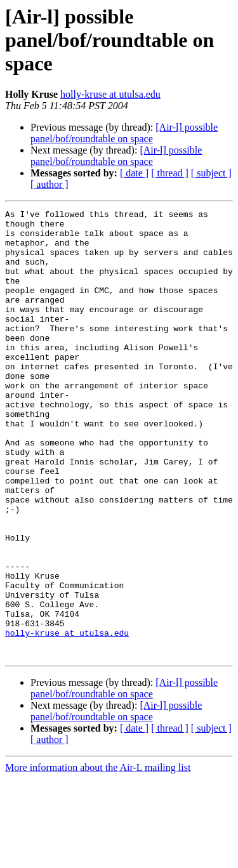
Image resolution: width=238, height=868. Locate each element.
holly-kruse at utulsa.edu (110, 94)
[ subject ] (211, 173)
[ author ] (50, 184)
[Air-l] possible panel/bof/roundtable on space (124, 133)
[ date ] (134, 173)
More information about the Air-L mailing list (98, 857)
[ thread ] (170, 173)
